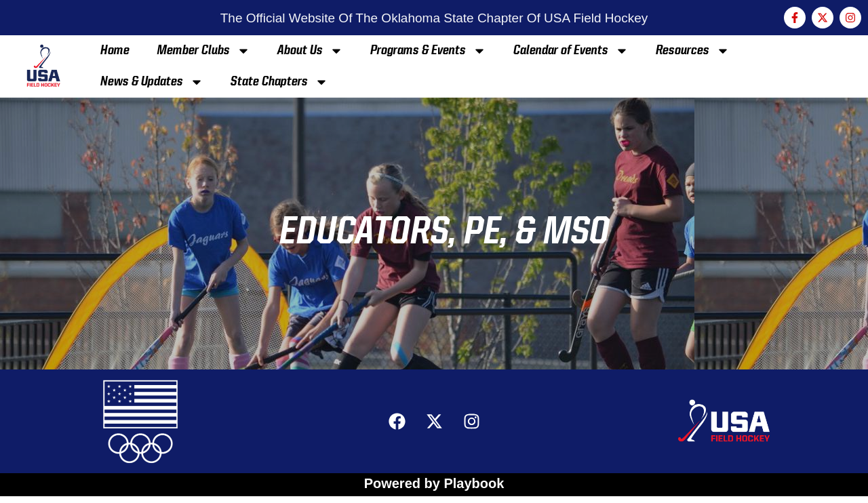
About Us (310, 51)
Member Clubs (203, 51)
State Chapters (279, 82)
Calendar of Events (571, 51)
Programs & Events (428, 51)
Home (115, 51)
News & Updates (152, 82)
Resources (693, 51)
